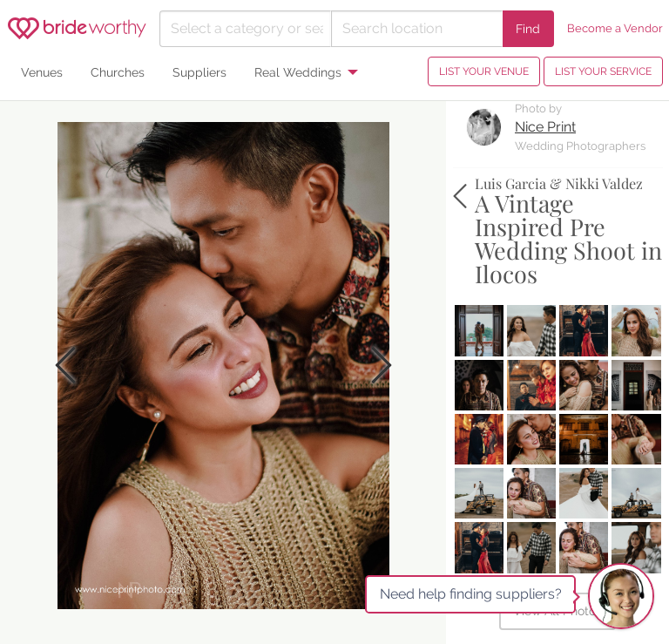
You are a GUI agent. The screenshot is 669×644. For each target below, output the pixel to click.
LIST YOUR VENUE (484, 71)
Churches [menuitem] (118, 72)
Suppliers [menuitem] (199, 72)
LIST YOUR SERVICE (603, 71)
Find (528, 28)
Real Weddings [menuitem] (298, 72)
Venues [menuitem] (42, 72)
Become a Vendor (615, 28)
